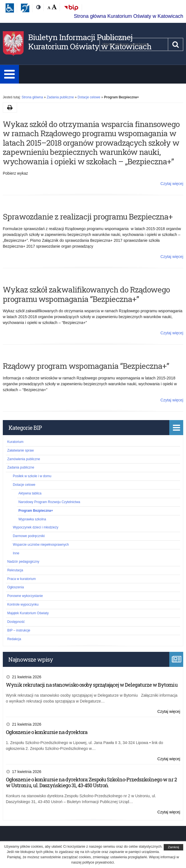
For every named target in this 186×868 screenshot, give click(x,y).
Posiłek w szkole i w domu (32, 476)
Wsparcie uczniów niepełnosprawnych (41, 545)
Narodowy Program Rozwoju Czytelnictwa (49, 502)
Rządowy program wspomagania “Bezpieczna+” (86, 366)
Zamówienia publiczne (24, 459)
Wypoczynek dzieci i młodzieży (36, 527)
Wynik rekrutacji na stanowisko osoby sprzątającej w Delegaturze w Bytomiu (92, 685)
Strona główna (32, 97)
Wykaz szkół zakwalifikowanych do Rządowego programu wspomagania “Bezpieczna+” (86, 294)
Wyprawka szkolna (32, 519)
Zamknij (173, 847)
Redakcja (14, 639)
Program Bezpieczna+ (36, 511)
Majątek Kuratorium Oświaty (28, 613)
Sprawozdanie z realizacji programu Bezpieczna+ (88, 217)
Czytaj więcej (172, 184)
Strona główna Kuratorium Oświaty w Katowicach (129, 16)
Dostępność (16, 622)
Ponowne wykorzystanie (25, 596)
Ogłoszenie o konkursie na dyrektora (47, 732)
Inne (16, 553)
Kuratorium (15, 442)
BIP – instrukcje (19, 630)
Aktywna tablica (30, 493)
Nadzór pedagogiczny (23, 562)
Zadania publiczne (60, 97)
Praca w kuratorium (21, 579)
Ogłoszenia (16, 587)
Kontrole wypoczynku (23, 604)
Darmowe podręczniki (29, 536)
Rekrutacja (15, 570)
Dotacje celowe (89, 97)
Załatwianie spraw (20, 450)
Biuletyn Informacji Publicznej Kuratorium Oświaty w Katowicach (90, 42)
